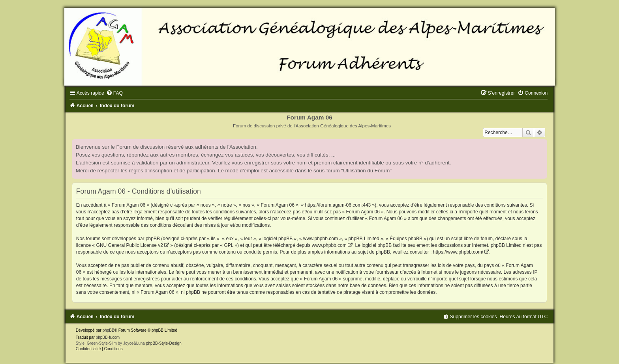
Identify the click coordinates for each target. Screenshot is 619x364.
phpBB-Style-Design (164, 343)
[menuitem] (114, 93)
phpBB (109, 330)
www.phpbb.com (329, 245)
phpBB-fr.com (108, 337)
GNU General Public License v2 (130, 245)
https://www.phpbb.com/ (458, 252)
